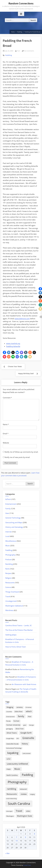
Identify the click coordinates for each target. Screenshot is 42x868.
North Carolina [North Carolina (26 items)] (12, 775)
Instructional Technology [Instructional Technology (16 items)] (14, 748)
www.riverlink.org (13, 343)
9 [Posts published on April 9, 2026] (25, 837)
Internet (8, 532)
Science (8, 587)
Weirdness (9, 610)
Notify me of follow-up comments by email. (22, 452)
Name (6, 424)
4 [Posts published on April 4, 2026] (34, 834)
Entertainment (11, 504)
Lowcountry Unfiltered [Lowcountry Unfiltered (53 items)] (17, 764)
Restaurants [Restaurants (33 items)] (12, 794)
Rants (8, 569)
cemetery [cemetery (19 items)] (20, 707)
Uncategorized (11, 601)
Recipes (8, 573)
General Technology (13, 518)
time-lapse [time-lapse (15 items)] (9, 811)
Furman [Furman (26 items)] (16, 721)
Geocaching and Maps (14, 522)
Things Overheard (12, 592)
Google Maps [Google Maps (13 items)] (10, 738)
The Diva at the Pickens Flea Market (19, 630)
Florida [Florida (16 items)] (8, 721)
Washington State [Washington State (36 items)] (25, 816)
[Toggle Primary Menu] (21, 14)
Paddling (9, 55)
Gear (7, 513)
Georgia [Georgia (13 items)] (31, 725)
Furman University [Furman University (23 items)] (13, 725)
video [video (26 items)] (28, 811)
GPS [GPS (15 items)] (18, 738)
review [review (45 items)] (24, 794)
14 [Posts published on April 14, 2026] (17, 841)
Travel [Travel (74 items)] (19, 811)
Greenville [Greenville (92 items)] (28, 738)
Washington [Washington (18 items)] (10, 816)
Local (7, 536)
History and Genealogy (14, 527)
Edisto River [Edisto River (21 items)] (19, 711)
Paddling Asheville (13, 346)
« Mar (8, 853)
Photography (10, 555)
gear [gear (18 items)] (25, 725)
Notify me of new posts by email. (17, 457)
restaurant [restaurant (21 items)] (23, 789)
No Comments (29, 51)
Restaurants (10, 583)
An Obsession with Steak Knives (24, 684)
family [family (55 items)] (21, 716)
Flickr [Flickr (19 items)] (30, 717)
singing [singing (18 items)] (32, 794)
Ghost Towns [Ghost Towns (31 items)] (12, 733)
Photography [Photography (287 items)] (17, 782)
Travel (8, 596)
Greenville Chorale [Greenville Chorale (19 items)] (12, 744)
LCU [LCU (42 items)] (9, 759)
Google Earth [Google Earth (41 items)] (26, 733)
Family (8, 509)
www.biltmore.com (22, 319)
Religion (8, 578)
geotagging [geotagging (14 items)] (9, 729)
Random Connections (21, 3)
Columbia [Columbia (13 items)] (9, 712)
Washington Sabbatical (14, 606)
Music (8, 546)
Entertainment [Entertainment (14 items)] (10, 717)
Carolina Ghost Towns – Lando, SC (19, 625)
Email (6, 433)
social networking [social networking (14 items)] (11, 798)
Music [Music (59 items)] (17, 769)
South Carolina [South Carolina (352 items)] (19, 804)
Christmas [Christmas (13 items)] (28, 707)
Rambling (9, 564)
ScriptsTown (27, 865)
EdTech (8, 499)
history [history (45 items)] (25, 744)
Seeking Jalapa (11, 635)
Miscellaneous (11, 541)
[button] (4, 352)
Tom (19, 51)
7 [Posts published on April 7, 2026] (17, 837)
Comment (7, 398)
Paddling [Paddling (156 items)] (27, 775)
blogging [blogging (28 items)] (10, 707)
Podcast (8, 559)
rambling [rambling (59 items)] (11, 789)
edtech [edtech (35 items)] (29, 711)
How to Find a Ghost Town (16, 647)
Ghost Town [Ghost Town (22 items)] (20, 729)
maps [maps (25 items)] (9, 769)
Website (6, 443)
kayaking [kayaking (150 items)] (13, 753)
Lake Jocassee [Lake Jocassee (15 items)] (27, 753)
